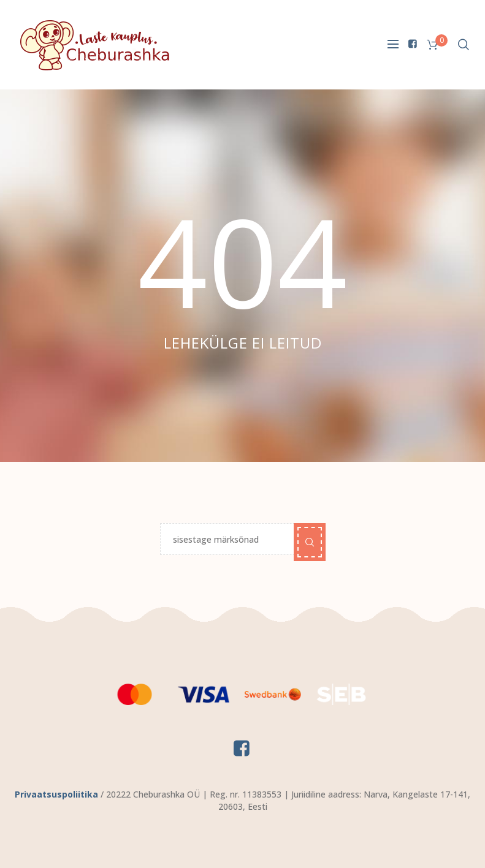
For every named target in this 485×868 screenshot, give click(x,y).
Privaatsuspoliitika (56, 794)
